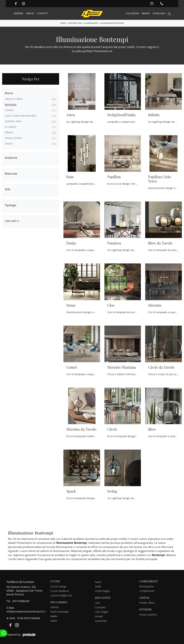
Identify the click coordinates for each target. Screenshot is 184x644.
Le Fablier (11, 127)
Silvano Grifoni (14, 138)
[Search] (169, 14)
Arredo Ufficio (147, 603)
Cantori (9, 110)
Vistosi (9, 143)
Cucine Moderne (60, 591)
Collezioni (132, 13)
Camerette (101, 621)
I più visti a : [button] (12, 221)
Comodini (100, 607)
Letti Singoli (101, 612)
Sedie (98, 586)
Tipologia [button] (11, 205)
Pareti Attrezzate (60, 612)
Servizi (30, 13)
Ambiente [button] (11, 157)
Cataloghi (159, 13)
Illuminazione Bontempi (112, 23)
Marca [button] (9, 93)
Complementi (147, 591)
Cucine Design (58, 586)
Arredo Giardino (148, 614)
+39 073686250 (20, 601)
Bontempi (11, 104)
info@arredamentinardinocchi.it (26, 611)
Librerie (55, 607)
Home (63, 23)
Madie (54, 616)
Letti (97, 603)
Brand (146, 13)
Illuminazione (91, 23)
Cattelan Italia (13, 121)
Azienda (18, 13)
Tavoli (98, 582)
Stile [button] (8, 189)
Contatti (42, 13)
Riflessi (9, 132)
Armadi (99, 616)
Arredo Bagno (103, 591)
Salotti (54, 621)
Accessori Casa (75, 23)
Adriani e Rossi (14, 99)
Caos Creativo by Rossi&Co (21, 115)
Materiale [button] (11, 173)
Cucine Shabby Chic (61, 595)
